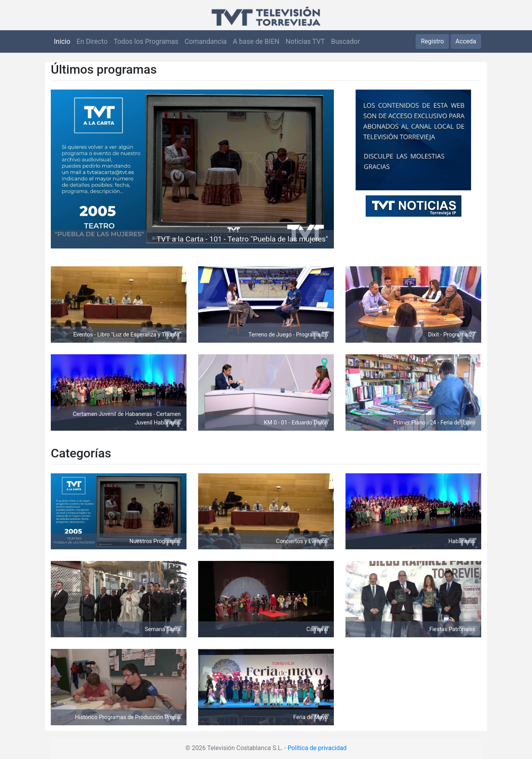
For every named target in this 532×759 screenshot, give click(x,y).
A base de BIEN (256, 41)
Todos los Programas (146, 41)
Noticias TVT (305, 41)
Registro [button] (432, 41)
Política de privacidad (317, 748)
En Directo (92, 41)
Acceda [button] (466, 41)
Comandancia (206, 41)
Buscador (345, 41)
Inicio (62, 41)
